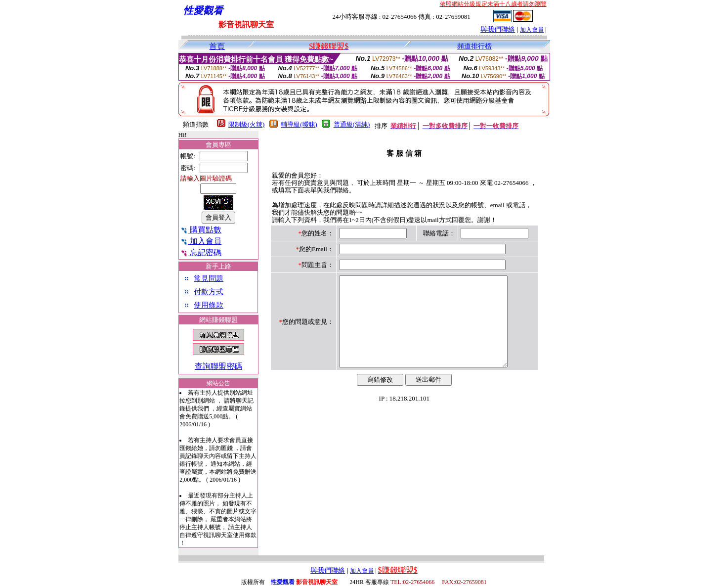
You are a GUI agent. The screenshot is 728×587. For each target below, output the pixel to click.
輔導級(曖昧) (299, 124)
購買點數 (201, 230)
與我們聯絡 (498, 29)
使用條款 (209, 305)
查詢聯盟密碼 (218, 366)
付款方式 (209, 292)
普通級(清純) (352, 124)
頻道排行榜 (474, 46)
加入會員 (532, 30)
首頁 (217, 46)
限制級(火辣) (247, 124)
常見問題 (209, 278)
